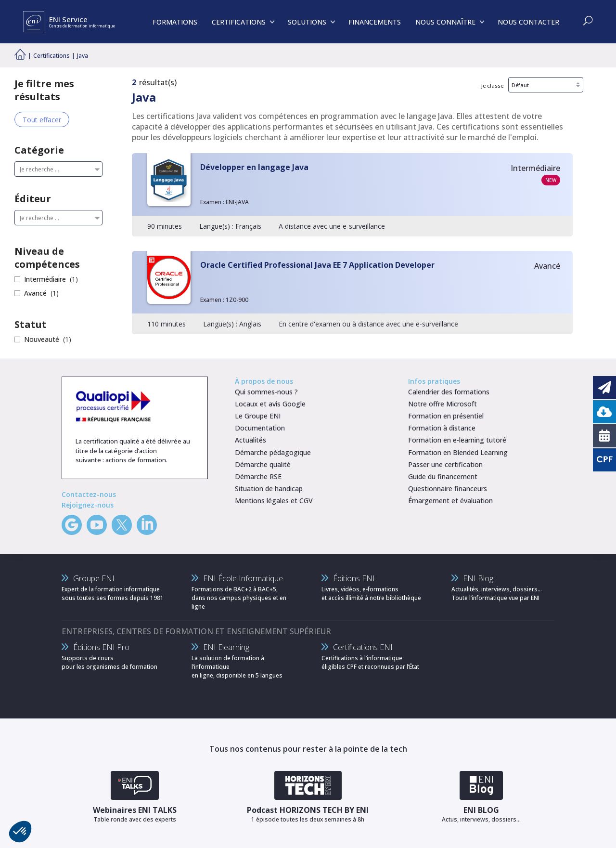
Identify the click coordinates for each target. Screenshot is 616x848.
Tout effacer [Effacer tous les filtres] (42, 120)
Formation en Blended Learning (458, 452)
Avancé (35, 293)
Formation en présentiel (446, 416)
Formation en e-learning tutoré (457, 440)
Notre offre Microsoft (443, 404)
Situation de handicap (269, 489)
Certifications (51, 56)
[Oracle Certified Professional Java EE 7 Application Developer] (352, 293)
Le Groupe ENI (258, 416)
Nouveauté (42, 339)
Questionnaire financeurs (448, 489)
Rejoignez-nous (88, 505)
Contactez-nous (89, 494)
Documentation (260, 428)
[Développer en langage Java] (352, 195)
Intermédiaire (45, 279)
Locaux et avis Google (270, 404)
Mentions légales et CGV (274, 501)
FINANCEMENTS (375, 22)
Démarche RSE (258, 476)
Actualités (250, 440)
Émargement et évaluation (450, 501)
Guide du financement (443, 476)
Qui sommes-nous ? (266, 392)
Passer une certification (445, 464)
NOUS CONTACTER (528, 22)
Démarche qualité (263, 464)
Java (83, 56)
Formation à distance (442, 428)
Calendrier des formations (449, 392)
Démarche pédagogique (273, 452)
